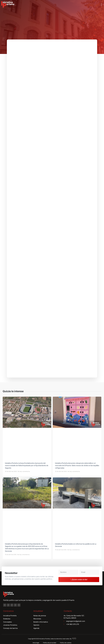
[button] (101, 4)
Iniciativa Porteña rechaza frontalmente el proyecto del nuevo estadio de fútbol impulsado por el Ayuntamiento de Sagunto (27, 466)
